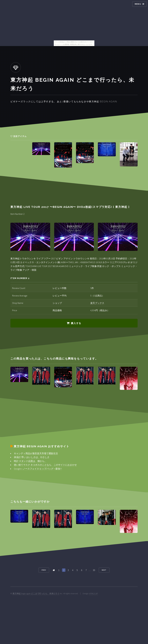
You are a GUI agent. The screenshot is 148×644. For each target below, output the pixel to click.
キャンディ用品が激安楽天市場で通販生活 (36, 453)
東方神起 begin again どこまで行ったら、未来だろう (36, 593)
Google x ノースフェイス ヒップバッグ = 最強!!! (38, 469)
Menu (138, 4)
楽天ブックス (97, 303)
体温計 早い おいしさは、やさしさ (32, 457)
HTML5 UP (94, 593)
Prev (44, 570)
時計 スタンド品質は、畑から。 (30, 461)
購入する (76, 323)
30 (94, 570)
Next (104, 570)
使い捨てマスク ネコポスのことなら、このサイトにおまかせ (45, 465)
